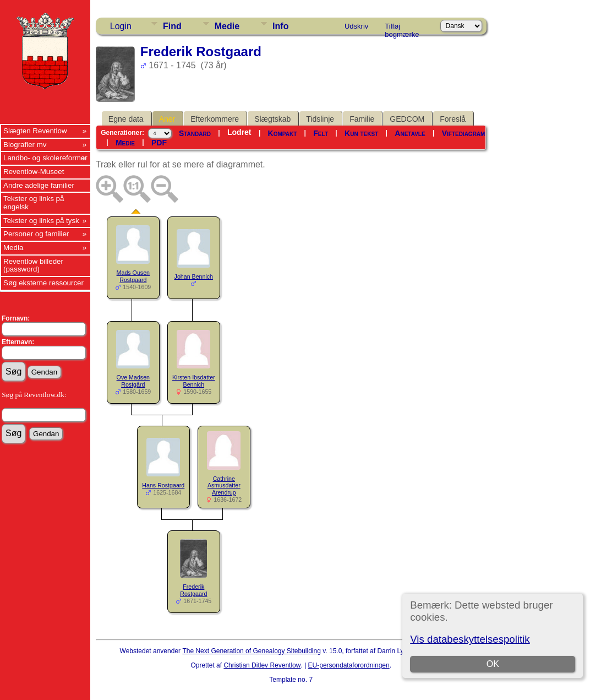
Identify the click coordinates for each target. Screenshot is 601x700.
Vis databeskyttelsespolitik (470, 639)
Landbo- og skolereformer (45, 158)
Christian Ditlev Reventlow (262, 665)
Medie (227, 26)
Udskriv (356, 26)
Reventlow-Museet (34, 172)
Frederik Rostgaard (193, 590)
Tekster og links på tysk (41, 221)
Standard (195, 133)
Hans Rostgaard (163, 485)
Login (121, 26)
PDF (159, 143)
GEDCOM (407, 119)
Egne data (126, 119)
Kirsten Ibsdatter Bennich (194, 381)
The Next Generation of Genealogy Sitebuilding (252, 651)
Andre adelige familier (39, 185)
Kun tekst (361, 133)
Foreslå (453, 119)
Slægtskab (272, 119)
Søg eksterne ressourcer (43, 283)
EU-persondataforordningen (349, 665)
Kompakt (283, 133)
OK (493, 664)
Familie (362, 119)
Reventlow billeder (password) (33, 265)
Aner (167, 119)
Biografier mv (25, 145)
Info (280, 26)
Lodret (239, 132)
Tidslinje (320, 119)
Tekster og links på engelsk (34, 203)
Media (13, 248)
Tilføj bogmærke (402, 28)
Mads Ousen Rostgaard (133, 276)
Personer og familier (36, 234)
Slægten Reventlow (35, 131)
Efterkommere (215, 119)
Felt (321, 133)
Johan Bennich (194, 276)
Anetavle (410, 133)
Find (172, 26)
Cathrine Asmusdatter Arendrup (224, 486)
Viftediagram (464, 133)
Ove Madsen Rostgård (133, 381)
